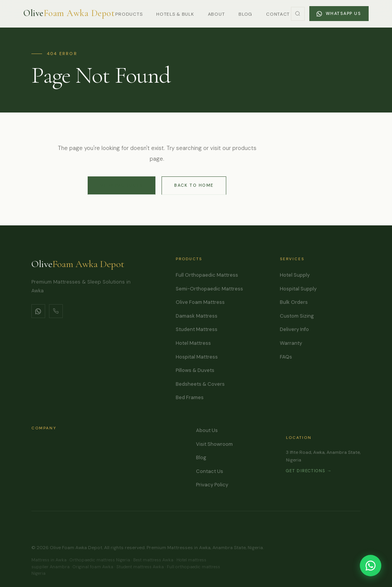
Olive (78, 264)
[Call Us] (56, 311)
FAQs (286, 357)
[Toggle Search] (298, 14)
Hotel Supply (295, 275)
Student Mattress (197, 329)
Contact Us (210, 471)
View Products (122, 185)
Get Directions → (309, 471)
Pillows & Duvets (195, 370)
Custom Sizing (297, 316)
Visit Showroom (214, 444)
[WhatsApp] (38, 311)
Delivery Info (294, 329)
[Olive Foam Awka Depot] (69, 13)
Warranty (291, 343)
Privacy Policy (212, 485)
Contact (278, 14)
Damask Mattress (197, 316)
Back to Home (194, 185)
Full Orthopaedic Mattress (207, 275)
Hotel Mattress (193, 343)
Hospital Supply (298, 289)
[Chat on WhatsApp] (371, 566)
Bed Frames (190, 397)
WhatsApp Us (339, 14)
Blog (245, 14)
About (216, 14)
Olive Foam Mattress (200, 302)
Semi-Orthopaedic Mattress (209, 289)
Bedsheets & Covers (200, 384)
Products (129, 14)
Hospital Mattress (197, 357)
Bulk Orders (294, 302)
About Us (207, 430)
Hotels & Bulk (175, 14)
